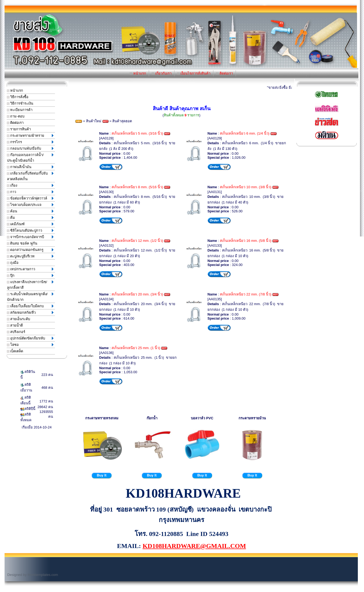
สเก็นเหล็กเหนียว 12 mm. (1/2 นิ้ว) (137, 241)
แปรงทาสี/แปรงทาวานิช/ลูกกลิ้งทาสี (30, 285)
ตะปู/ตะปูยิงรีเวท (30, 256)
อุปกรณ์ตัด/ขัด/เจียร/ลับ (30, 338)
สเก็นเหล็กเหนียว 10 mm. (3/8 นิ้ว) (246, 187)
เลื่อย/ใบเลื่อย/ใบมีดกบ (30, 306)
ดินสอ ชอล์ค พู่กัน (22, 243)
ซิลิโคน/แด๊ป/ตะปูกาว (30, 230)
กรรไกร (30, 142)
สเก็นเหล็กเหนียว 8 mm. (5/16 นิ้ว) (137, 187)
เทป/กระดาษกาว (30, 269)
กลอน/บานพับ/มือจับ (30, 148)
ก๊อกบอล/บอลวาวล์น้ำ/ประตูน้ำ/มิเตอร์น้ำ (30, 158)
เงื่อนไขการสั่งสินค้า (194, 73)
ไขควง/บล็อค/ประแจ (30, 205)
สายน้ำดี (15, 325)
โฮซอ (30, 345)
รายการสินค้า (19, 129)
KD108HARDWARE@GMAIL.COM (194, 546)
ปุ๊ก (30, 275)
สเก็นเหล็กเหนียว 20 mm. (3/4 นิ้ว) (137, 294)
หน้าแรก (138, 73)
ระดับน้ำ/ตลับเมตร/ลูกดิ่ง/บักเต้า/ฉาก (30, 297)
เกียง (30, 185)
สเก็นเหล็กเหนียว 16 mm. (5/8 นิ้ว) (246, 241)
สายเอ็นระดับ (19, 319)
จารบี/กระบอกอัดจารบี (30, 237)
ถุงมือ (13, 263)
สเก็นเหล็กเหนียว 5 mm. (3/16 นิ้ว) (137, 133)
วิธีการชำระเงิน (20, 103)
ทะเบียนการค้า (20, 110)
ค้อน (30, 211)
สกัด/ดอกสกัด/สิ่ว (30, 312)
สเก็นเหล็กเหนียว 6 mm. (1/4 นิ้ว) (245, 133)
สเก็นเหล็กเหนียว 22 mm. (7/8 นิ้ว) (246, 294)
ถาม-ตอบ (16, 116)
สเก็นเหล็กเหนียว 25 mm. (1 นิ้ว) (136, 348)
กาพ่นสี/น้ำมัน (30, 167)
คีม (30, 218)
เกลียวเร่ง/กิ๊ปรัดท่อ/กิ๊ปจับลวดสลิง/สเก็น (30, 176)
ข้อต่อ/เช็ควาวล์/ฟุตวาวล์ (30, 198)
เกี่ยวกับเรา (162, 73)
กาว (30, 192)
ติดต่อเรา (224, 73)
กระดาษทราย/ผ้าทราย (30, 136)
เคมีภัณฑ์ (30, 224)
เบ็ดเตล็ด (15, 351)
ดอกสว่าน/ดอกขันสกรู (30, 250)
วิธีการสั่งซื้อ (18, 97)
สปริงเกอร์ (16, 332)
